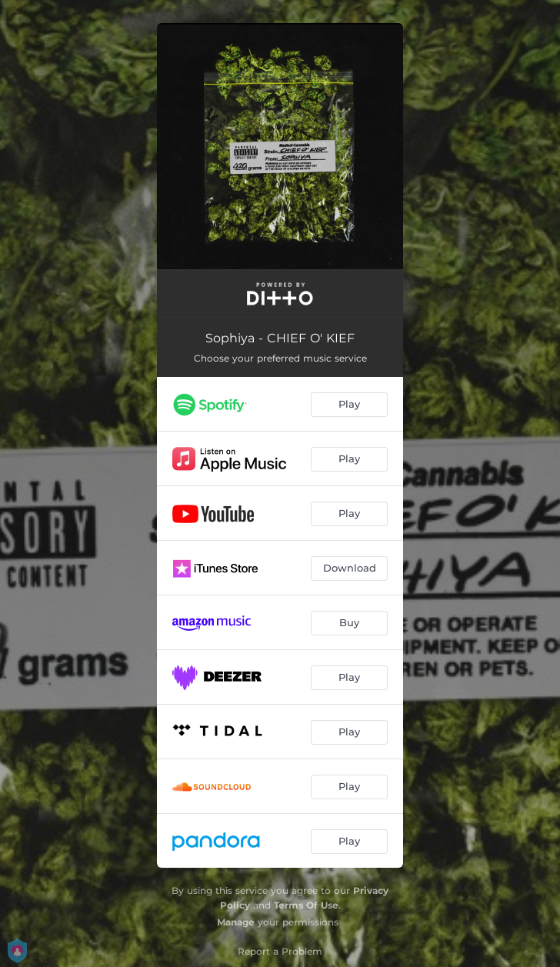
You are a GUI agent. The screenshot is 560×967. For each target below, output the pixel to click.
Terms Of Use (306, 905)
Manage (236, 922)
